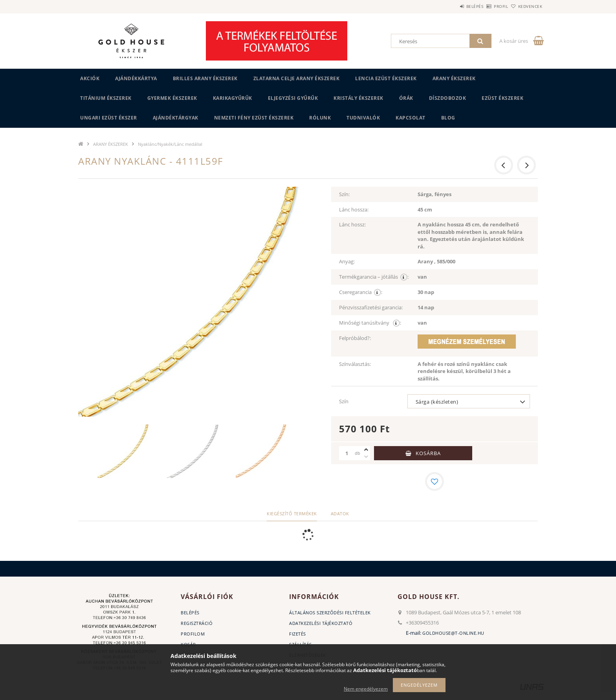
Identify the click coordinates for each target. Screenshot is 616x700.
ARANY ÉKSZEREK (454, 78)
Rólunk (320, 118)
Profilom (193, 634)
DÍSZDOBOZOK (448, 98)
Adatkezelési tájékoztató (321, 623)
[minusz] (366, 457)
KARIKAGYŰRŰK (233, 98)
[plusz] (366, 450)
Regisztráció (197, 623)
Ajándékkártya (136, 78)
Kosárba (428, 453)
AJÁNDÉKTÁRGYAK (176, 118)
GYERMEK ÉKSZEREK (172, 98)
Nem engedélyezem (366, 689)
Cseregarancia (361, 292)
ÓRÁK (406, 98)
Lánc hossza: (354, 209)
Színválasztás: (355, 364)
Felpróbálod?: (355, 338)
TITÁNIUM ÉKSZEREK (106, 98)
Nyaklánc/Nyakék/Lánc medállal (170, 144)
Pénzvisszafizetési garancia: (371, 307)
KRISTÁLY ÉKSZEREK (358, 98)
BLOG (448, 118)
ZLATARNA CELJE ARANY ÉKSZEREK (297, 78)
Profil (488, 6)
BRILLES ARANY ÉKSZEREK (205, 78)
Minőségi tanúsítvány (370, 323)
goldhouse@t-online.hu (453, 633)
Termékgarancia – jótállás (374, 277)
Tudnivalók (363, 118)
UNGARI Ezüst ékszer (109, 118)
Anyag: (347, 261)
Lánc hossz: (352, 224)
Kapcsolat (411, 118)
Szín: (344, 194)
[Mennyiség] (347, 453)
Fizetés (298, 634)
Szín (344, 401)
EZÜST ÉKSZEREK (502, 98)
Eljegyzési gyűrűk (293, 98)
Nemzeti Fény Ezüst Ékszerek (254, 118)
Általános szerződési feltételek (330, 613)
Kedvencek (526, 6)
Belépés (453, 6)
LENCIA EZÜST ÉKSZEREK (386, 78)
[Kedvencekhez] (434, 481)
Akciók (90, 78)
